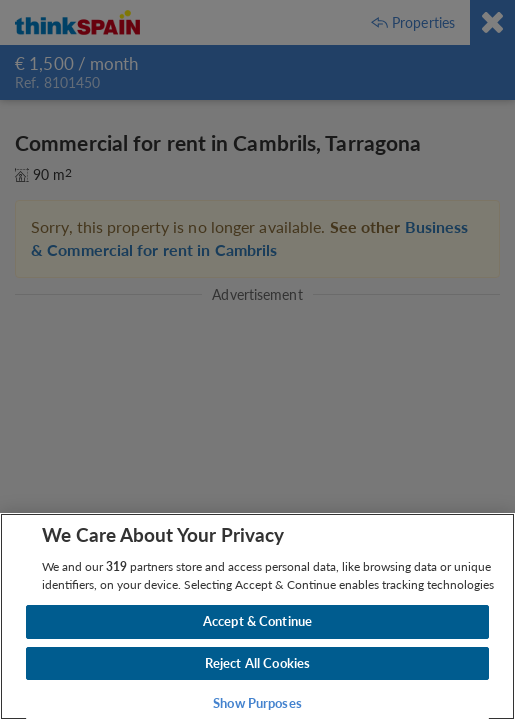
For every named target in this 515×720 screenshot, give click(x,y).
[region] (257, 616)
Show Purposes (257, 703)
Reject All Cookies (257, 663)
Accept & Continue (257, 621)
